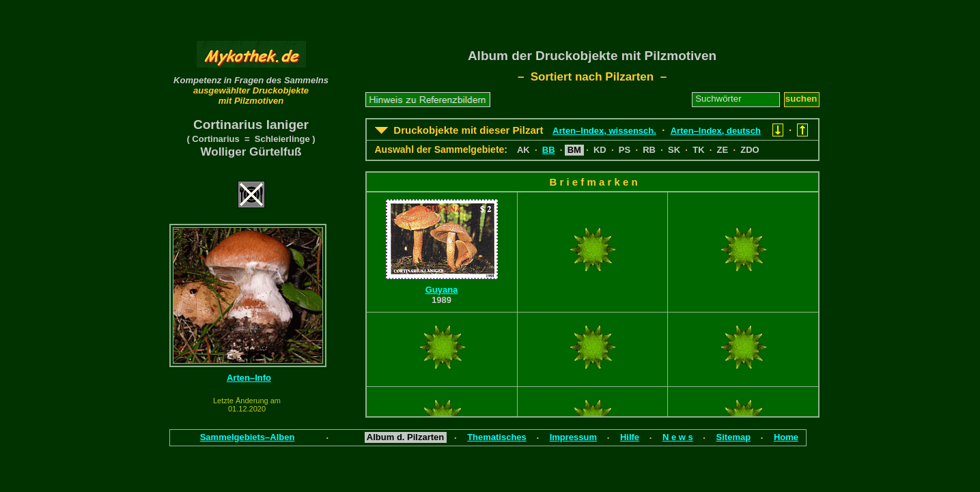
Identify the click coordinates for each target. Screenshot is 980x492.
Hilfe (630, 437)
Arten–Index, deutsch (716, 131)
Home (786, 437)
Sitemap (734, 437)
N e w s (678, 437)
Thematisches (497, 437)
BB (549, 150)
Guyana (442, 290)
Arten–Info (249, 378)
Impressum (573, 437)
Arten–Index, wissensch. (604, 131)
